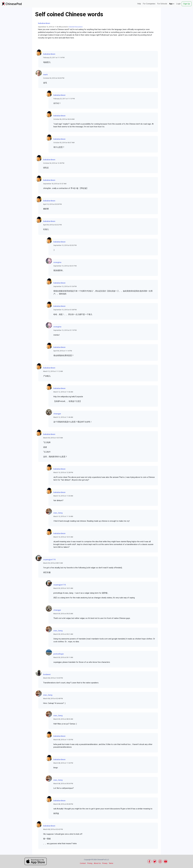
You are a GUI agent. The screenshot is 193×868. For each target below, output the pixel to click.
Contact (83, 863)
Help (139, 4)
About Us (97, 863)
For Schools (162, 4)
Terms (111, 863)
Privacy (105, 863)
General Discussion (76, 27)
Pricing (90, 863)
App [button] (172, 4)
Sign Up (187, 4)
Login (178, 4)
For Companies (149, 4)
